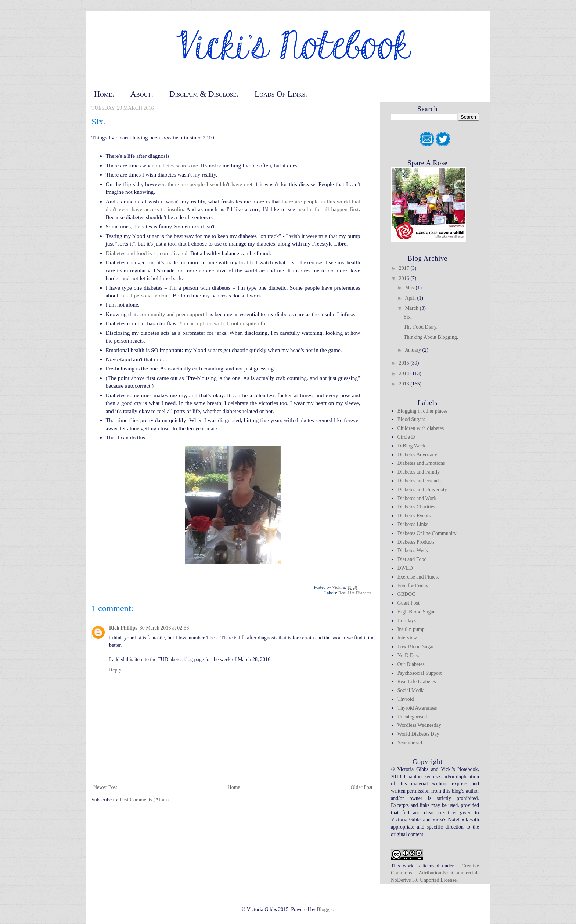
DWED (405, 568)
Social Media (411, 690)
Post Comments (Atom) (144, 800)
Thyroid (406, 699)
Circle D (406, 437)
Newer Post (105, 787)
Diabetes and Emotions (421, 463)
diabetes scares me (177, 165)
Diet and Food (412, 559)
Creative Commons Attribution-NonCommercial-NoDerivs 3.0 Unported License (435, 873)
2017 (405, 268)
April (411, 298)
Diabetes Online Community (427, 533)
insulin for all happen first (328, 209)
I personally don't (150, 295)
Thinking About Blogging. (431, 337)
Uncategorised (412, 717)
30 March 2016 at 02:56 (164, 628)
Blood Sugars (411, 419)
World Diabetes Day (418, 734)
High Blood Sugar (416, 612)
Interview (407, 638)
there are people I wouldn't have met (210, 184)
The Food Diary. (421, 327)
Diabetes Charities (416, 507)
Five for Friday (413, 586)
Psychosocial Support (420, 673)
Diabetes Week (413, 550)
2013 (405, 384)
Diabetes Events (414, 516)
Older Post (362, 787)
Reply (115, 670)
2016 (405, 278)
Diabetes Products (416, 542)
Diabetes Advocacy (417, 455)
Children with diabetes (421, 428)
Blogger (325, 909)
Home (234, 787)
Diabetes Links (413, 524)
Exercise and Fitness (419, 577)
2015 (405, 363)
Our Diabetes (411, 664)
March (412, 308)
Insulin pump (411, 629)
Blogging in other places (423, 411)
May (410, 288)
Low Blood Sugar (416, 647)
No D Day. (408, 655)
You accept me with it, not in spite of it (223, 323)
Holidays (407, 621)
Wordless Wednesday (419, 725)
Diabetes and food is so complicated (147, 253)
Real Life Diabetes (355, 593)
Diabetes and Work (417, 498)
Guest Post (408, 603)
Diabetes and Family (419, 472)
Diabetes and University (422, 490)
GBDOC (406, 594)
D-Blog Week (412, 446)
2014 (405, 374)
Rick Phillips (123, 628)
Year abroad (410, 743)
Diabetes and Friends (419, 481)
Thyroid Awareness (417, 708)
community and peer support (172, 314)
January (413, 350)
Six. (408, 317)
